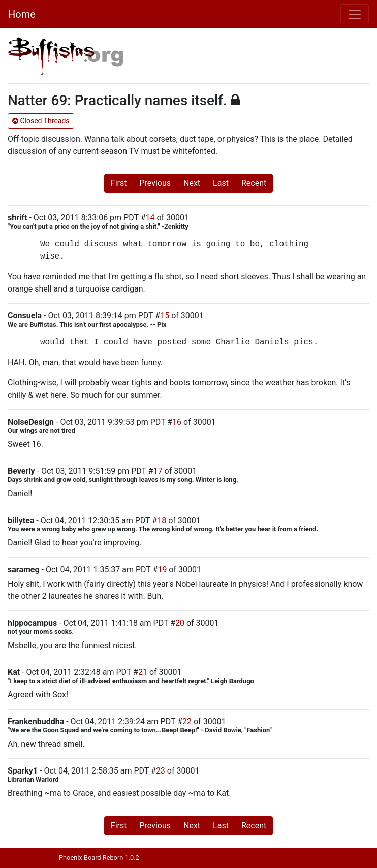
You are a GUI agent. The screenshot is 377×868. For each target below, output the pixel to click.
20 (180, 623)
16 (177, 422)
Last (221, 183)
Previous (155, 183)
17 (158, 471)
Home (22, 14)
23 (161, 771)
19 (162, 570)
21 (143, 672)
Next (192, 183)
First (119, 183)
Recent (254, 183)
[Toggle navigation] (355, 14)
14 (150, 218)
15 (165, 316)
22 (187, 721)
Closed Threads (41, 121)
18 (162, 520)
